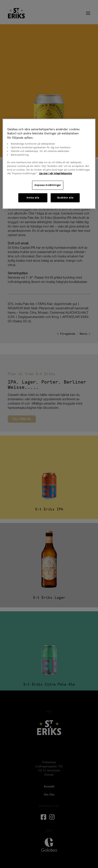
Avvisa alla (33, 197)
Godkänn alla (65, 197)
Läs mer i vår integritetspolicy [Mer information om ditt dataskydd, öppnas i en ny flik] (55, 173)
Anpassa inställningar (48, 185)
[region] (49, 164)
